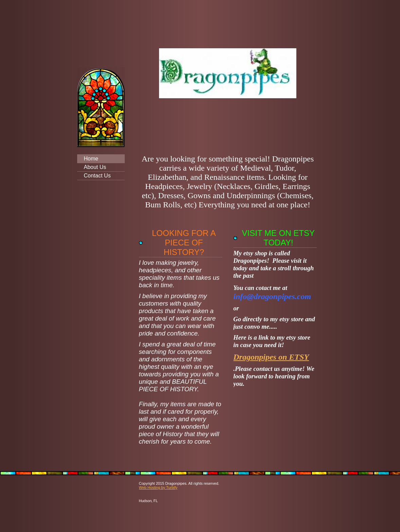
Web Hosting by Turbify (158, 487)
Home (91, 159)
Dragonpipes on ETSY (271, 357)
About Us (95, 167)
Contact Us (97, 176)
